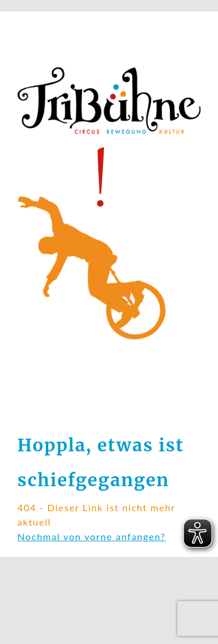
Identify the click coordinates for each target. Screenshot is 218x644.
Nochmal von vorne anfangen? (92, 536)
